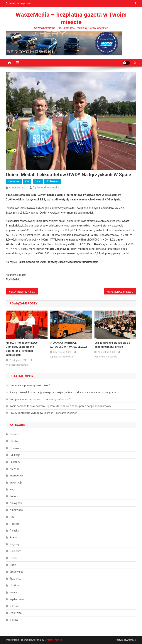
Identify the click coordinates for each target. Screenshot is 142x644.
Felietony (15, 462)
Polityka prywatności (126, 640)
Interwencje (17, 476)
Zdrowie (15, 606)
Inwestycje (16, 483)
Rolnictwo (16, 551)
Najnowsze (14, 181)
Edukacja (15, 455)
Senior (14, 558)
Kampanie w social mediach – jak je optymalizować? (40, 399)
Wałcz (13, 592)
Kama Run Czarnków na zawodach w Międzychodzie (122, 292)
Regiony (15, 544)
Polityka (14, 531)
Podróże (15, 524)
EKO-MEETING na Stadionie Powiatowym (25, 292)
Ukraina (14, 585)
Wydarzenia (53, 181)
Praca (13, 537)
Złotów (14, 620)
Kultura (14, 496)
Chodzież (15, 441)
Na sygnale (16, 503)
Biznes (14, 434)
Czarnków (16, 448)
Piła (27, 181)
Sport (38, 181)
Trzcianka (16, 579)
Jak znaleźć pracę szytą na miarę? (30, 385)
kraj (12, 489)
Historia (14, 469)
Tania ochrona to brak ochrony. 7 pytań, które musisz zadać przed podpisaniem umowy (60, 406)
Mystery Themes (53, 640)
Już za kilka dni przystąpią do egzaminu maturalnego (112, 345)
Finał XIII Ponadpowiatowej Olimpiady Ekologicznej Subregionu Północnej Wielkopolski (22, 349)
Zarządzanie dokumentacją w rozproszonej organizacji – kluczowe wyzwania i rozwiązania (63, 392)
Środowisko (17, 572)
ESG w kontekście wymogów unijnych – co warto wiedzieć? (44, 413)
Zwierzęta (16, 613)
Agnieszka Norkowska (46, 188)
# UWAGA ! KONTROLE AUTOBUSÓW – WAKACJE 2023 (69, 345)
